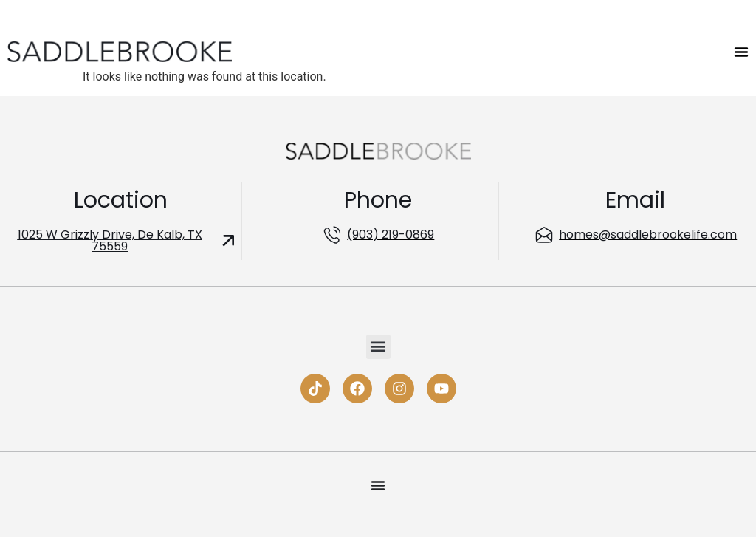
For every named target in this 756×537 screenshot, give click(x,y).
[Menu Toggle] (741, 52)
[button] (378, 347)
